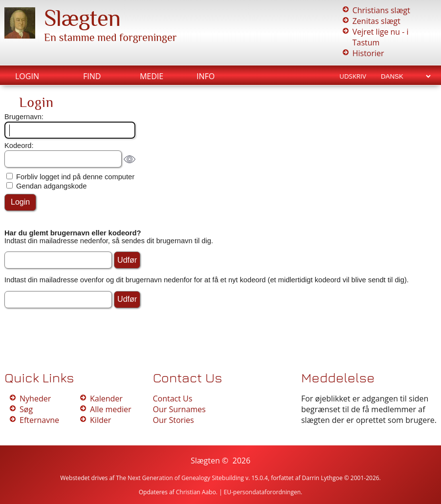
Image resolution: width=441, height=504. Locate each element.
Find (92, 76)
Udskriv (353, 76)
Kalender (106, 399)
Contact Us (172, 399)
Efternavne (39, 420)
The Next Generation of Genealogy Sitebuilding (180, 478)
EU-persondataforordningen (263, 492)
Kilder (100, 420)
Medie (152, 76)
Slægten (82, 18)
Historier (368, 53)
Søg (26, 409)
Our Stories (173, 420)
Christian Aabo (196, 492)
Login (27, 76)
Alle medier (110, 409)
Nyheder (35, 399)
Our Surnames (179, 409)
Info (206, 76)
